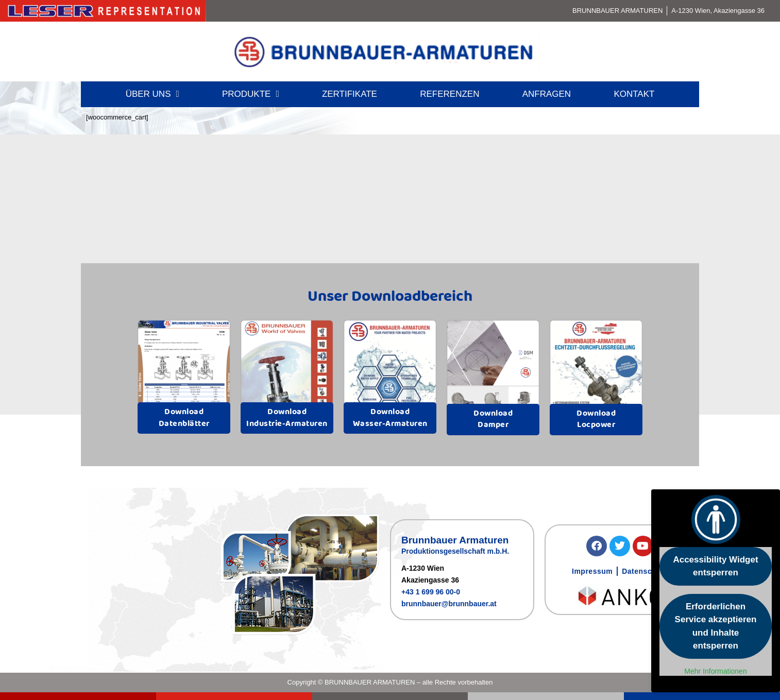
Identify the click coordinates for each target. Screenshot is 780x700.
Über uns (152, 94)
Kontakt (634, 94)
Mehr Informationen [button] (715, 671)
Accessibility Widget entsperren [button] (715, 566)
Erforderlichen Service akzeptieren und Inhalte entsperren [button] (716, 626)
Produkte (251, 94)
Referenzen (450, 94)
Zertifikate (350, 94)
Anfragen (547, 94)
